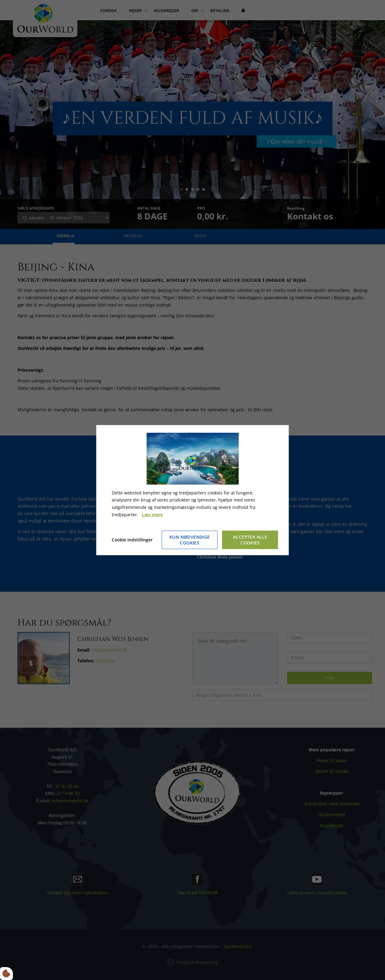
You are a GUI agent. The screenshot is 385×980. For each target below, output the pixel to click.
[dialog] (193, 490)
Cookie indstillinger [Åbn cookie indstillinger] (132, 540)
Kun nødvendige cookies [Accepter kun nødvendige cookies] (190, 540)
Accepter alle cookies (250, 540)
